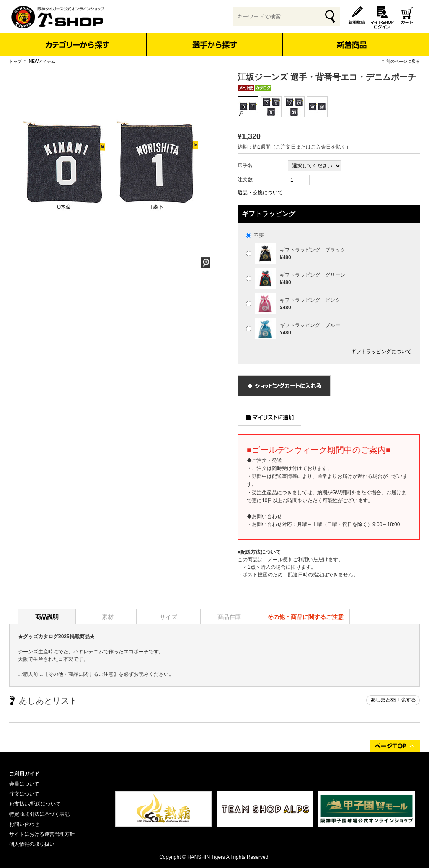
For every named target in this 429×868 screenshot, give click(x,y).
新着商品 (351, 39)
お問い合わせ (24, 824)
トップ (16, 61)
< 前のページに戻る (401, 61)
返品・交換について (260, 193)
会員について (24, 784)
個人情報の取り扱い (32, 844)
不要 (255, 235)
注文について (24, 794)
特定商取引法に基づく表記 (39, 814)
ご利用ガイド (24, 774)
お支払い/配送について (35, 804)
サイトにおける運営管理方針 (42, 834)
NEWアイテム (42, 61)
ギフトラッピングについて (381, 352)
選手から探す (215, 45)
